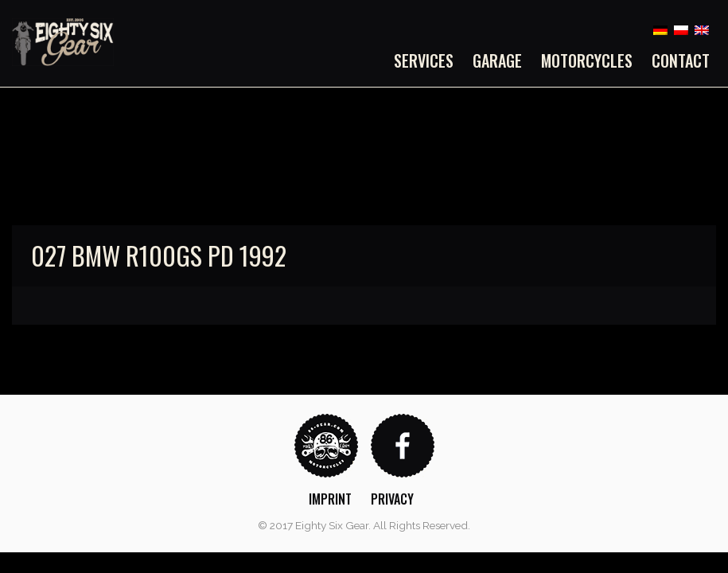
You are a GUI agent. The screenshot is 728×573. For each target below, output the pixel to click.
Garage (497, 60)
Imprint (330, 499)
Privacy (392, 499)
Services (424, 60)
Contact (681, 60)
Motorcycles (587, 60)
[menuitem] (428, 60)
